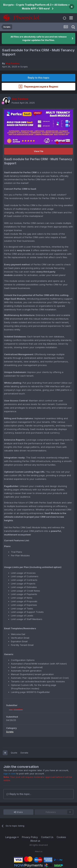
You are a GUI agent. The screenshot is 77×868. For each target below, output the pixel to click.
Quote (14, 753)
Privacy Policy (30, 837)
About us (35, 841)
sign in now (10, 774)
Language (12, 837)
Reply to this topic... (19, 794)
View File (39, 151)
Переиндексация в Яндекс (39, 86)
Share (18, 812)
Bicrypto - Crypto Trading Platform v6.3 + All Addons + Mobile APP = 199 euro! (37, 7)
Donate (24, 753)
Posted (23, 103)
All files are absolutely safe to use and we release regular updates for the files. (39, 38)
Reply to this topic (38, 78)
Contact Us (47, 837)
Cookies (61, 837)
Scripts (24, 67)
